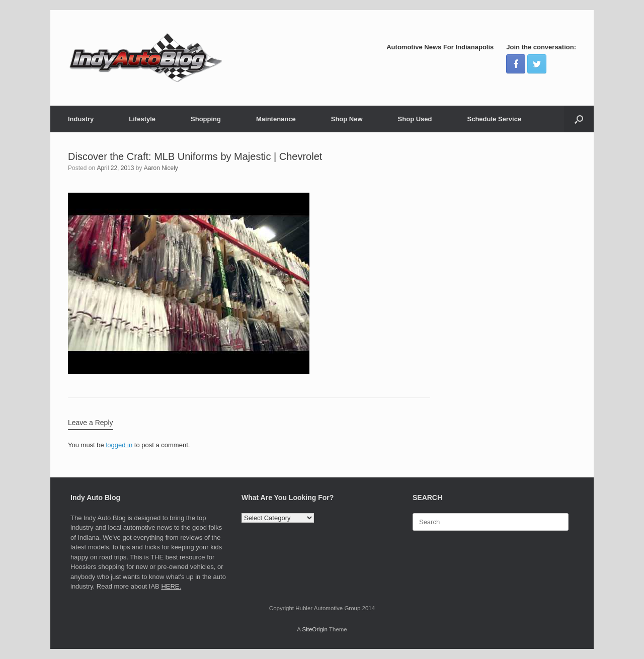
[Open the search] (579, 119)
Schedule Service (494, 119)
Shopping (206, 119)
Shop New (347, 119)
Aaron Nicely (161, 168)
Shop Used (415, 119)
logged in (119, 445)
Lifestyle (142, 119)
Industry (81, 119)
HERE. (171, 586)
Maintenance (276, 119)
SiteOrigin (315, 629)
